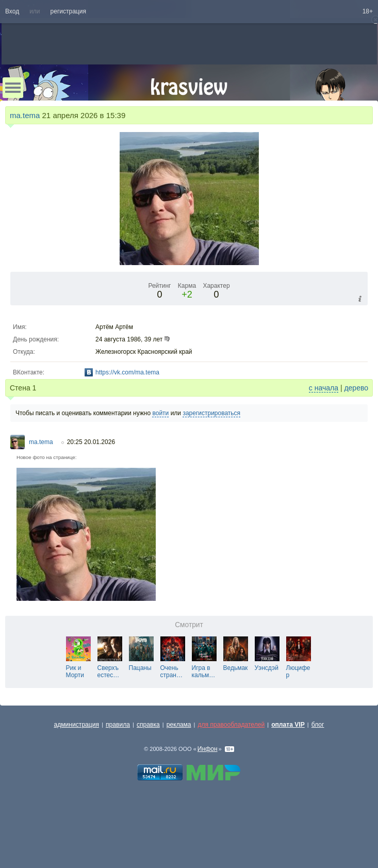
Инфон (208, 749)
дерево (356, 388)
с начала (324, 388)
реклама (179, 725)
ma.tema (25, 115)
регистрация (68, 11)
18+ (368, 11)
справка (148, 725)
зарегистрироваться (211, 413)
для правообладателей (231, 725)
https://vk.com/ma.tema (127, 372)
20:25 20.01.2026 (91, 442)
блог (318, 725)
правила (118, 725)
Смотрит (189, 625)
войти (160, 413)
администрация (77, 725)
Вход (12, 11)
